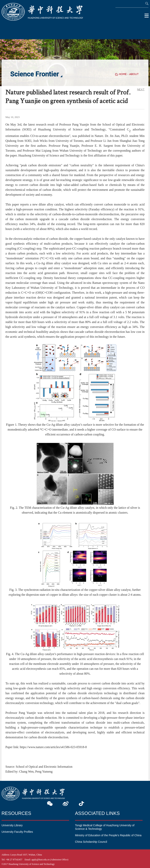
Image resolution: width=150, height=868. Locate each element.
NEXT (141, 89)
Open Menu (147, 16)
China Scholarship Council (91, 842)
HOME (123, 74)
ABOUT (134, 74)
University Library (12, 825)
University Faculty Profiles (17, 832)
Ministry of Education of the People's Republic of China (108, 835)
